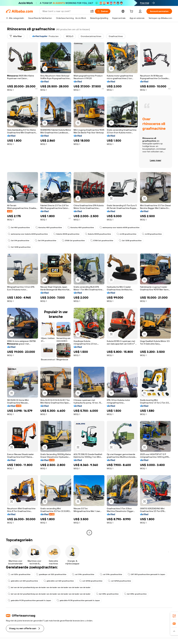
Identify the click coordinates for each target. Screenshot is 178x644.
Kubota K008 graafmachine (66, 234)
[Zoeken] (103, 11)
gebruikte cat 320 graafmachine (23, 581)
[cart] (132, 12)
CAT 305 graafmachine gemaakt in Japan (146, 574)
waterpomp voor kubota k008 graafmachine (119, 228)
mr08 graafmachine (126, 234)
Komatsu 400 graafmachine (49, 228)
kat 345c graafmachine (107, 594)
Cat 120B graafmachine (130, 241)
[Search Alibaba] (65, 11)
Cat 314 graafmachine (19, 241)
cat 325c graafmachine (19, 574)
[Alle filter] (16, 36)
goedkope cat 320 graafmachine (51, 574)
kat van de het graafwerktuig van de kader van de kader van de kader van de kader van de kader (49, 587)
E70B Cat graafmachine (73, 241)
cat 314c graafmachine (83, 574)
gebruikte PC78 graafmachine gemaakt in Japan (29, 600)
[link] (174, 616)
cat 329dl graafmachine (91, 581)
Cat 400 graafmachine (19, 228)
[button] (92, 11)
